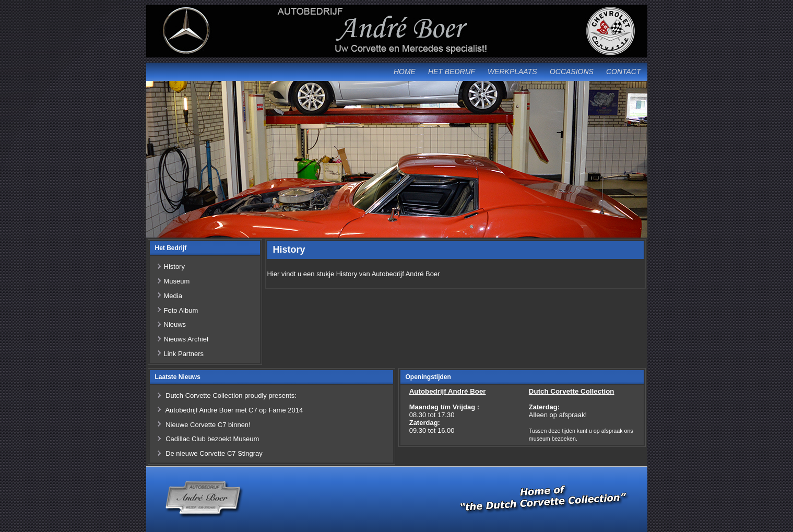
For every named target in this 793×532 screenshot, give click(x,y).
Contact (624, 72)
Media (173, 296)
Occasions (572, 72)
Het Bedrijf (452, 72)
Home (405, 72)
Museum (177, 281)
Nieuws (175, 324)
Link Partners (184, 354)
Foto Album (181, 310)
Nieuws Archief (186, 339)
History (174, 267)
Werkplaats (512, 72)
